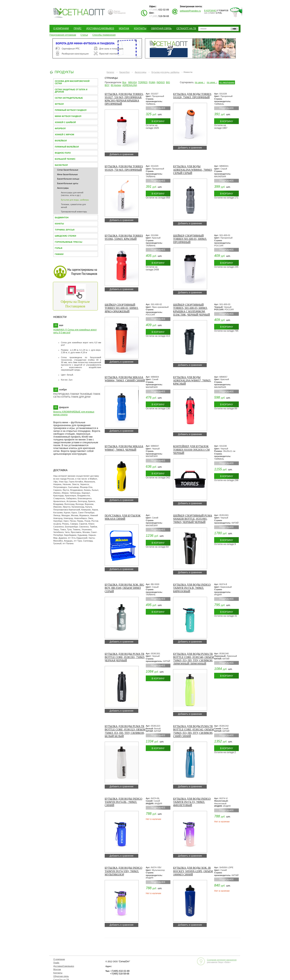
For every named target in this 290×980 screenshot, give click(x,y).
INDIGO (161, 82)
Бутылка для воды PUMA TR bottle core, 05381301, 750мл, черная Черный (125, 657)
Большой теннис (65, 159)
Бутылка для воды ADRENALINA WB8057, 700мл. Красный (192, 381)
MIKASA (132, 82)
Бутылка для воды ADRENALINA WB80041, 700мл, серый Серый (193, 170)
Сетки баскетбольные (68, 170)
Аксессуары (63, 188)
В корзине (210, 10)
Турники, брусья (65, 230)
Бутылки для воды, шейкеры (75, 200)
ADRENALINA (130, 85)
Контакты (140, 28)
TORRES (143, 82)
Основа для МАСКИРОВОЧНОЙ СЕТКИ (72, 82)
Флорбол (60, 128)
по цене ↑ (200, 82)
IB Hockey (116, 85)
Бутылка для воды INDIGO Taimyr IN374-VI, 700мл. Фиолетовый (192, 802)
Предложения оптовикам (63, 35)
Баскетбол (61, 165)
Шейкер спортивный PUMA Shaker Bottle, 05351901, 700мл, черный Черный (193, 519)
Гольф (59, 248)
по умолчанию (227, 82)
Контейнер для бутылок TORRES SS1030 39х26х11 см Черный (191, 450)
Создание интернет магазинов (222, 960)
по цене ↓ (212, 82)
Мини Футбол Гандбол (68, 116)
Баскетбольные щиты (68, 183)
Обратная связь (161, 28)
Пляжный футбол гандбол (71, 110)
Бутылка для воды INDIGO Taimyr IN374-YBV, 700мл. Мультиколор (123, 871)
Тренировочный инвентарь (74, 212)
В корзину (158, 121)
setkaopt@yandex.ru (190, 11)
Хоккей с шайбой (65, 122)
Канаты (59, 224)
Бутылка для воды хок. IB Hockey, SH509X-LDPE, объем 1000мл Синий (193, 871)
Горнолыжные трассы (68, 242)
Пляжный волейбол (67, 147)
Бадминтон (62, 218)
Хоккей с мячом (64, 135)
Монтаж (124, 28)
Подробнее (158, 108)
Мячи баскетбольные (67, 174)
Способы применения (104, 35)
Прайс (77, 28)
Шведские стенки (65, 236)
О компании (61, 28)
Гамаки (59, 254)
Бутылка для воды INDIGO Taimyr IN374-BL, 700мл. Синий (123, 802)
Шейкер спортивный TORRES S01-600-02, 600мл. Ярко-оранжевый (122, 308)
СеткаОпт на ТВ (186, 28)
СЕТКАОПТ (79, 12)
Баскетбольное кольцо (68, 179)
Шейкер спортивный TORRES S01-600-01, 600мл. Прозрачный (190, 239)
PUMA (152, 82)
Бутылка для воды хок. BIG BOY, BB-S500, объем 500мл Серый (124, 588)
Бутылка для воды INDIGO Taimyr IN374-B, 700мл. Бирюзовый (192, 588)
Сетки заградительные (69, 98)
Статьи (84, 35)
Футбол (59, 104)
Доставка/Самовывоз (100, 28)
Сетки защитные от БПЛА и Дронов (71, 91)
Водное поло (63, 153)
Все (124, 82)
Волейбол (61, 141)
